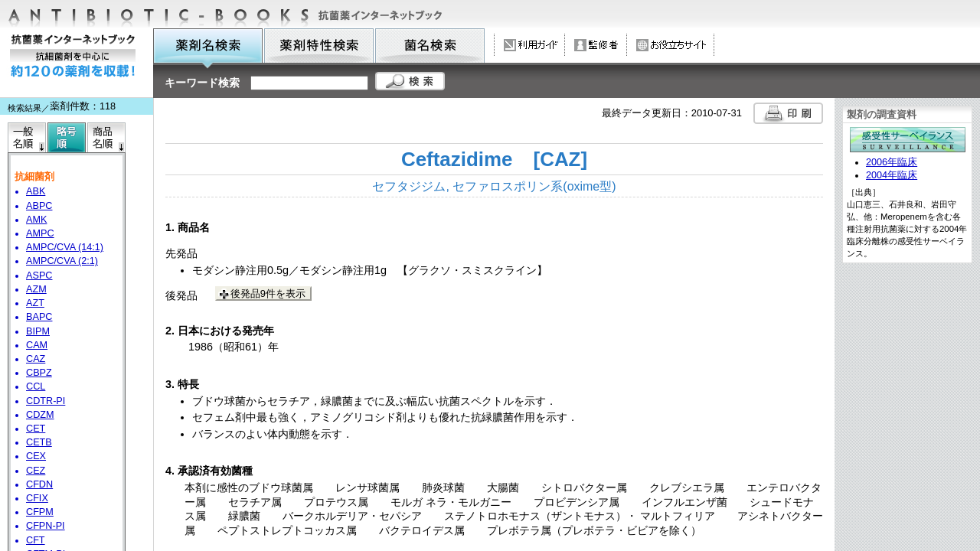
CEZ (36, 471)
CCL (36, 386)
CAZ (36, 359)
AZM (36, 289)
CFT (36, 540)
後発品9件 (268, 293)
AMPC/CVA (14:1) (65, 247)
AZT (35, 303)
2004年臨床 (892, 175)
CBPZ (39, 373)
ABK (36, 191)
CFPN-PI (46, 526)
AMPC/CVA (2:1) (62, 261)
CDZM (40, 415)
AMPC (40, 233)
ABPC (39, 206)
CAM (37, 345)
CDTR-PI (46, 401)
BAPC (39, 317)
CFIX (37, 498)
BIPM (38, 331)
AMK (36, 220)
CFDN (39, 484)
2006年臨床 (892, 162)
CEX (36, 456)
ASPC (39, 275)
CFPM (40, 512)
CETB (39, 442)
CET (36, 429)
